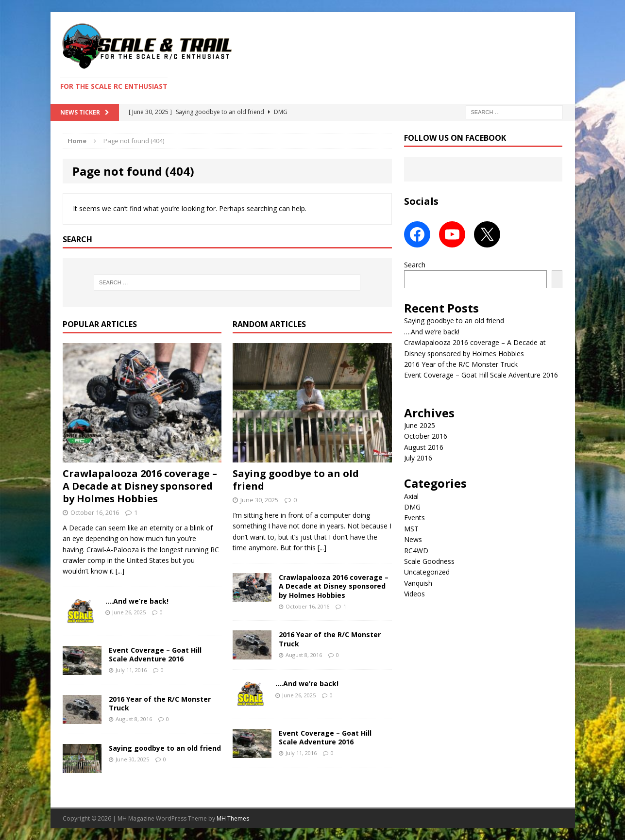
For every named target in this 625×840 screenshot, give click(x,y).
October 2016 (426, 436)
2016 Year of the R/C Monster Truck (160, 703)
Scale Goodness (429, 561)
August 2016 (424, 447)
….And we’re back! (137, 601)
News (413, 539)
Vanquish (418, 583)
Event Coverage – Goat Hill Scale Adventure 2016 (155, 654)
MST (411, 529)
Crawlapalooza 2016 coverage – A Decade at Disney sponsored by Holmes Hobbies (140, 486)
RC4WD (416, 551)
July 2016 (418, 458)
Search (415, 265)
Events (414, 518)
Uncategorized (427, 572)
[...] (120, 571)
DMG (412, 507)
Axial (411, 496)
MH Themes (233, 818)
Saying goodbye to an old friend (165, 748)
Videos (414, 594)
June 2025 (420, 425)
